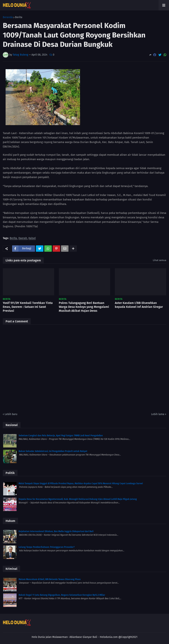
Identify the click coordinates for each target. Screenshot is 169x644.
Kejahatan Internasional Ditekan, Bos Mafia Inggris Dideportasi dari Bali (56, 531)
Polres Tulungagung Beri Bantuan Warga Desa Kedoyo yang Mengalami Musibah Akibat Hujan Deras (84, 307)
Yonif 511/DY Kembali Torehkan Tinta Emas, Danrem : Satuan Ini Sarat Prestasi (28, 307)
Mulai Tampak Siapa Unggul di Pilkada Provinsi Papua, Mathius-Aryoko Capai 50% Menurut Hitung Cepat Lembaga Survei (81, 483)
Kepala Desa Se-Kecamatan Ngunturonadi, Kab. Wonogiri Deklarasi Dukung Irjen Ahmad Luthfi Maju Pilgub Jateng (78, 499)
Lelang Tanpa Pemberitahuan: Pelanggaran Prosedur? (47, 547)
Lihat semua (160, 260)
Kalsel (32, 238)
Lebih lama (158, 414)
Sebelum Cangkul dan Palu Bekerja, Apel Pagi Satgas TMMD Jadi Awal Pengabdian (61, 436)
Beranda (8, 17)
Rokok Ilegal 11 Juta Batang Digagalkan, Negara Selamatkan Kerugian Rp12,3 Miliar (62, 595)
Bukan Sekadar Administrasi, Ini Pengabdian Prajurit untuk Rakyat (53, 451)
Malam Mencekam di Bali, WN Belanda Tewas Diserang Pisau (50, 579)
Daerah (23, 238)
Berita (19, 17)
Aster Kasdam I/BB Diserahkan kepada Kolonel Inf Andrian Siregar (139, 305)
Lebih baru (11, 414)
